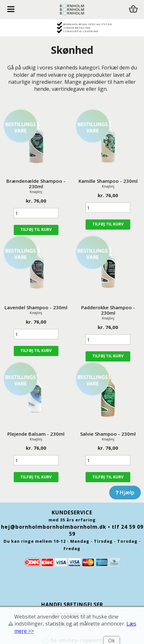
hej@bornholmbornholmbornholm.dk (54, 527)
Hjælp (125, 492)
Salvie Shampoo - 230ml (108, 434)
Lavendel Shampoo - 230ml (36, 307)
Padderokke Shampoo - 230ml (108, 310)
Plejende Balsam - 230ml (36, 434)
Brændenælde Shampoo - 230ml (36, 184)
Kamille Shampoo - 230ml (108, 181)
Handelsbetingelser (72, 605)
